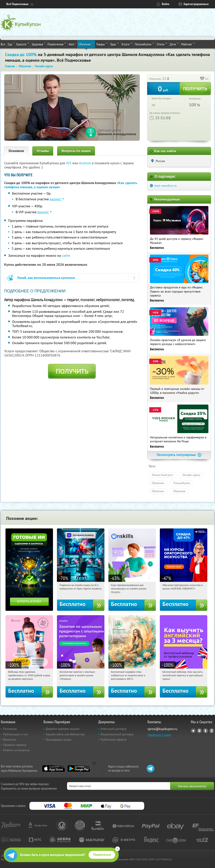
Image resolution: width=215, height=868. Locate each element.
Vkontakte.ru (199, 731)
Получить (72, 371)
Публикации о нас (16, 734)
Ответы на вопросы (16, 750)
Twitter (206, 731)
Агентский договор (114, 729)
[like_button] (202, 79)
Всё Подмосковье (17, 4)
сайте (66, 255)
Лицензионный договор (117, 734)
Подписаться (102, 855)
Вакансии (10, 740)
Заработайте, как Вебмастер (65, 734)
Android (85, 163)
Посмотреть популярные (179, 455)
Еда (11, 44)
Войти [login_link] (166, 4)
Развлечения (57, 44)
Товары (102, 44)
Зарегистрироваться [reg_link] (196, 4)
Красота (23, 44)
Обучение (86, 44)
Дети (174, 44)
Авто (72, 44)
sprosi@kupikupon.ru (162, 729)
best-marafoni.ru (166, 186)
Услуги (127, 44)
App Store (54, 769)
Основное (16, 151)
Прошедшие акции (59, 740)
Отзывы (43, 151)
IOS (69, 163)
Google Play (79, 769)
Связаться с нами (159, 735)
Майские (188, 44)
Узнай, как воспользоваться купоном (46, 278)
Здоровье (38, 44)
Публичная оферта (113, 740)
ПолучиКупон (145, 44)
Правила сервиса (15, 745)
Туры (115, 44)
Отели (162, 44)
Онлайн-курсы (191, 475)
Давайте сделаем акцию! (63, 729)
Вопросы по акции (76, 151)
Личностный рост (162, 475)
